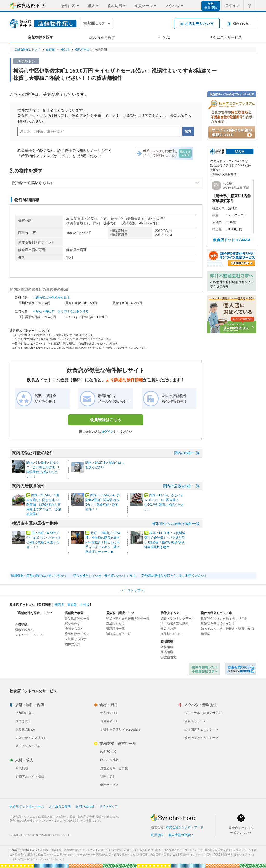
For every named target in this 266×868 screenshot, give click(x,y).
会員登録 (21, 624)
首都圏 (50, 49)
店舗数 (217, 222)
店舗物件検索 (74, 613)
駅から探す (72, 623)
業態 (215, 215)
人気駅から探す (76, 639)
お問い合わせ (85, 806)
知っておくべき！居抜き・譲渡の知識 (227, 629)
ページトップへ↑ (133, 590)
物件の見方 (72, 644)
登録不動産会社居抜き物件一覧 (128, 619)
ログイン (107, 432)
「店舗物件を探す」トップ (34, 613)
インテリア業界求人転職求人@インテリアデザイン (222, 850)
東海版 (72, 605)
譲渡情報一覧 (115, 629)
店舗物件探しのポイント (218, 623)
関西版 (59, 605)
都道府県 (218, 208)
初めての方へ (24, 630)
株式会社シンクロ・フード (185, 827)
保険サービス (109, 785)
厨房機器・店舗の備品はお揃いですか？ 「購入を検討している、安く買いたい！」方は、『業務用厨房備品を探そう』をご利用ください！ (109, 576)
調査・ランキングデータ (178, 619)
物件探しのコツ (171, 634)
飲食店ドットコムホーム (27, 806)
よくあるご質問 (60, 806)
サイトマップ (109, 806)
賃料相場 (167, 647)
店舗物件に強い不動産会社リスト (224, 619)
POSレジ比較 (109, 760)
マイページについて (29, 635)
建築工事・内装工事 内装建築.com (157, 855)
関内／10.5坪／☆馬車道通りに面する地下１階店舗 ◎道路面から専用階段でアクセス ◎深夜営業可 (44, 505)
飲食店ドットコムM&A (232, 240)
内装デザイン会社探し (31, 738)
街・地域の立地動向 (175, 623)
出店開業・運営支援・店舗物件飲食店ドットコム (67, 850)
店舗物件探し (25, 713)
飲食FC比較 (108, 752)
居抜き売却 (23, 721)
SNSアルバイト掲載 (30, 777)
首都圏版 (45, 605)
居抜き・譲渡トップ (120, 613)
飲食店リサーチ (195, 721)
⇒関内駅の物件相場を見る (51, 298)
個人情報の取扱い (181, 835)
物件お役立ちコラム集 (216, 613)
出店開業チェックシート (202, 729)
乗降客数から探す (77, 634)
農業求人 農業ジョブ (235, 855)
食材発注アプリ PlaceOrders (120, 729)
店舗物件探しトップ (27, 49)
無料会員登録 (211, 6)
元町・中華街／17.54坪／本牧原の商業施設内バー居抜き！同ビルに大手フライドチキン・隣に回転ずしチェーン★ (103, 542)
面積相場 (167, 652)
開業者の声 (168, 629)
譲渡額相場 (168, 657)
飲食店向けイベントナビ (202, 738)
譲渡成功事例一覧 (118, 634)
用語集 (205, 634)
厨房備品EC (108, 721)
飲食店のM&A (25, 729)
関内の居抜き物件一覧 (181, 486)
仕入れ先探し (109, 713)
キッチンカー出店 (28, 746)
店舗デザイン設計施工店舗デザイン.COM (122, 850)
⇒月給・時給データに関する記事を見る (61, 311)
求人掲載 (22, 768)
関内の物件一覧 (187, 453)
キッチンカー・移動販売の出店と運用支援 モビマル (105, 855)
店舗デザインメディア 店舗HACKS (200, 855)
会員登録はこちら (106, 420)
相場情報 (167, 642)
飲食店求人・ (169, 850)
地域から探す (74, 629)
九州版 (85, 605)
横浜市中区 (82, 49)
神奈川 (65, 49)
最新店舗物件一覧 (77, 619)
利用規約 (157, 835)
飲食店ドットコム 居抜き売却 (241, 669)
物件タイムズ (170, 613)
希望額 (217, 229)
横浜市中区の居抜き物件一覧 (176, 524)
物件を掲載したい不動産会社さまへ (204, 669)
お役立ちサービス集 (114, 768)
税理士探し (108, 777)
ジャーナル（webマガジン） (204, 713)
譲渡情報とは (115, 623)
